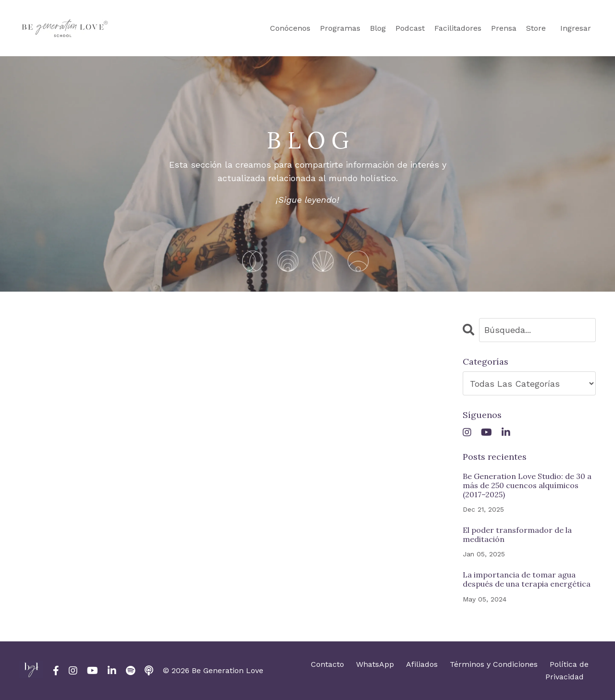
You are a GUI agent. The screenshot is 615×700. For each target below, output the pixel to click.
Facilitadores (458, 28)
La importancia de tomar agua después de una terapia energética (527, 579)
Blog (378, 28)
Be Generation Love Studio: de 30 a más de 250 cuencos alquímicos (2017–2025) (527, 485)
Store (536, 28)
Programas (340, 28)
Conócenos (290, 28)
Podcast (410, 28)
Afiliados (422, 664)
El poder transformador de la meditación (517, 535)
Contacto (327, 664)
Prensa (504, 28)
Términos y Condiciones (494, 664)
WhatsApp (375, 664)
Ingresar (576, 28)
